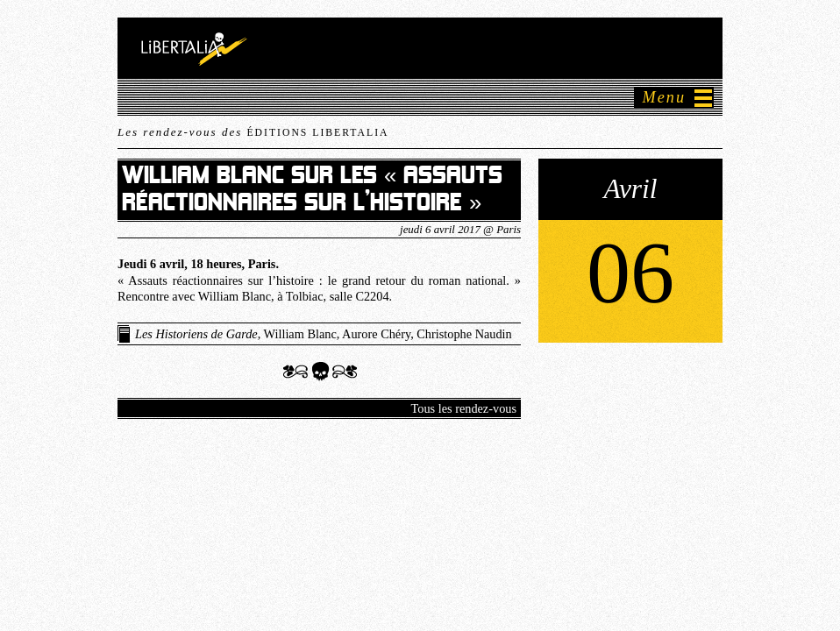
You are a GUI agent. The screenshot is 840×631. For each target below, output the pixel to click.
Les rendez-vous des (253, 132)
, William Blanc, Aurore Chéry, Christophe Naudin (324, 334)
